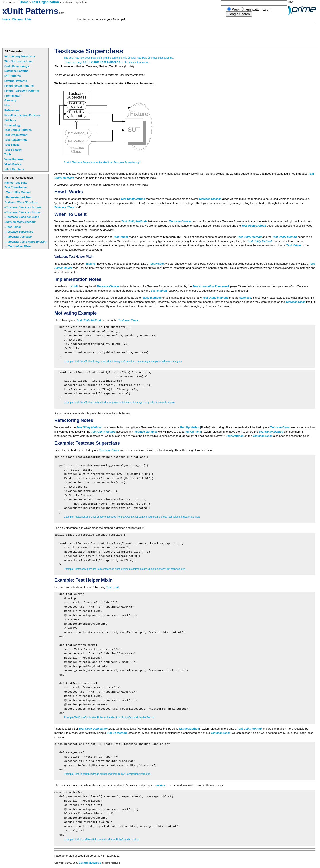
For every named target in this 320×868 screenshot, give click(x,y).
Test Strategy (13, 150)
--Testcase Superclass (19, 232)
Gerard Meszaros (90, 863)
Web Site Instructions (18, 61)
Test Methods (235, 436)
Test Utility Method (133, 199)
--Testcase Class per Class (22, 217)
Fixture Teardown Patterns (22, 91)
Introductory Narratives (20, 56)
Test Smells (12, 145)
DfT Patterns (13, 76)
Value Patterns (14, 159)
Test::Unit (113, 587)
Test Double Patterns (18, 130)
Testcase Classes (210, 199)
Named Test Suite (16, 183)
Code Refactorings (17, 66)
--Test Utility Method (18, 192)
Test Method (159, 291)
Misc (7, 105)
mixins (91, 264)
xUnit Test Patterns (106, 62)
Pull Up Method (190, 427)
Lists (28, 19)
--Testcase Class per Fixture (23, 212)
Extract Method (189, 729)
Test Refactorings (16, 140)
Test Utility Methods (134, 221)
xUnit (74, 286)
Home (24, 2)
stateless (245, 298)
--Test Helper (13, 227)
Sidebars (10, 120)
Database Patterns (16, 71)
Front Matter (12, 96)
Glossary (10, 100)
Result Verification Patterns (22, 115)
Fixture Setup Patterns (19, 86)
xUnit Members (14, 169)
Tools (8, 154)
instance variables (146, 432)
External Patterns (16, 81)
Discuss (18, 19)
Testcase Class (64, 207)
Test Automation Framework (211, 286)
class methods (152, 298)
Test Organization (45, 2)
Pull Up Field (193, 432)
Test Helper (121, 237)
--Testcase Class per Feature (23, 207)
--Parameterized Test (18, 197)
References (12, 110)
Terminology (13, 125)
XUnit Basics (13, 164)
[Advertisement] (93, 35)
